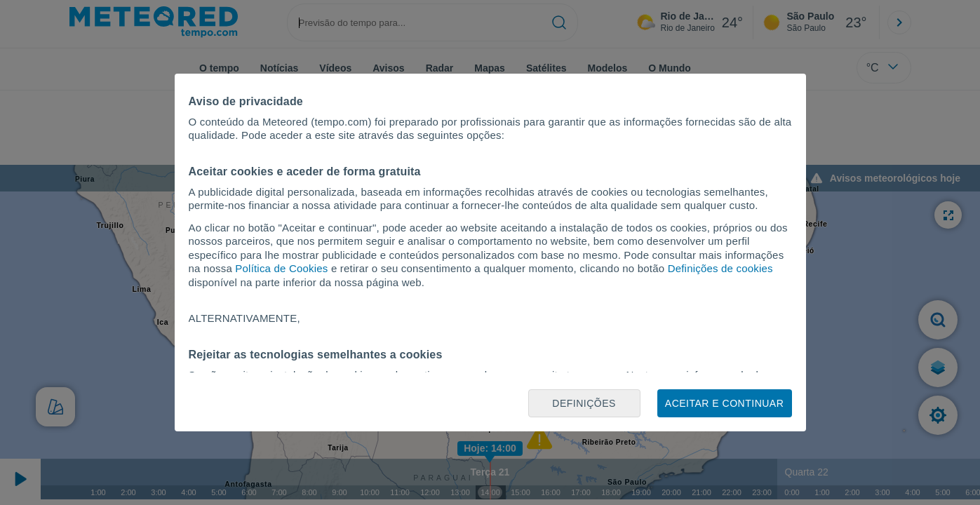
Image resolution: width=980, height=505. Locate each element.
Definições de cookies (720, 268)
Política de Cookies (281, 268)
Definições (584, 403)
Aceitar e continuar (724, 403)
